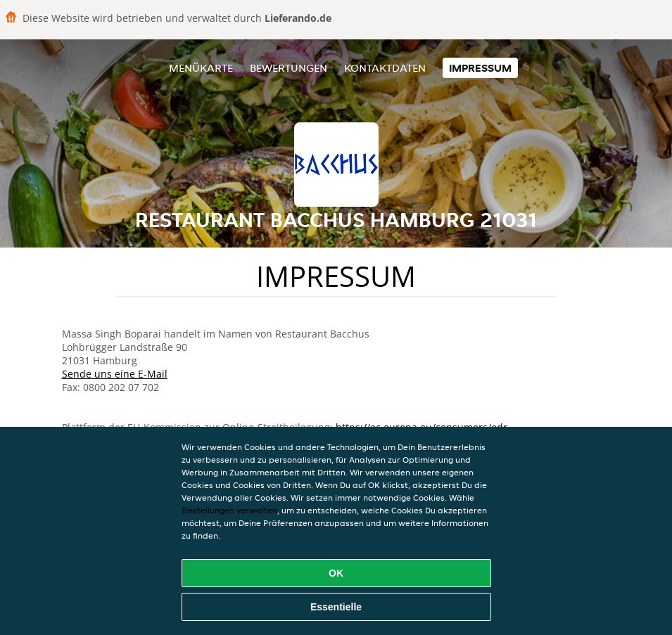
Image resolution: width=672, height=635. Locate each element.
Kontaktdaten (385, 68)
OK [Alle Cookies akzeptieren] (336, 573)
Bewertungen (289, 68)
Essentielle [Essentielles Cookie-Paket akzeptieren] (336, 607)
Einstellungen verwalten (229, 510)
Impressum (480, 68)
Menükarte (201, 68)
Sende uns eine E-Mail (115, 374)
